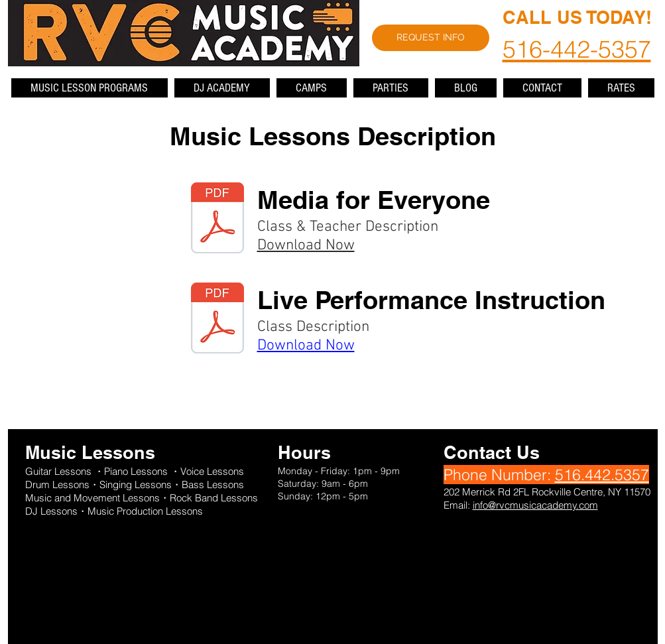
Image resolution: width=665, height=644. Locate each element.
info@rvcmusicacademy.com (535, 505)
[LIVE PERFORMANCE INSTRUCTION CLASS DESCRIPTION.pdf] (217, 320)
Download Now (306, 245)
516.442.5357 (602, 475)
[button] (90, 88)
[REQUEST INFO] (431, 38)
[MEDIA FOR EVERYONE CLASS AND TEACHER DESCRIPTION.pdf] (217, 220)
